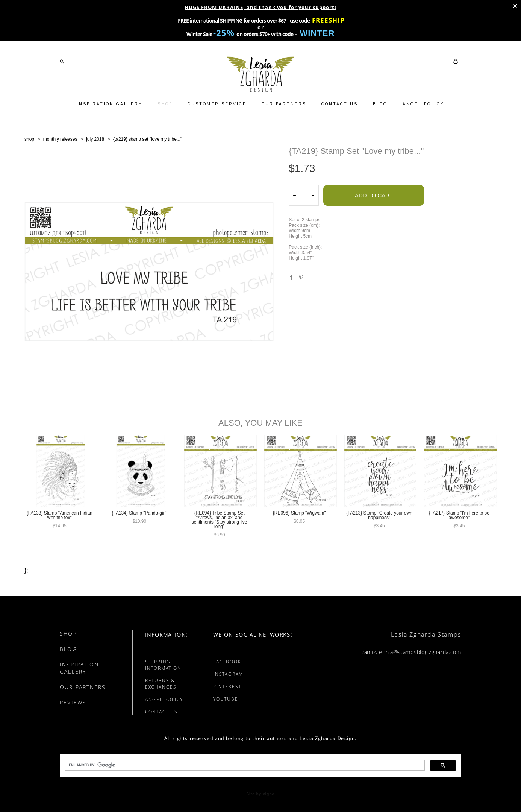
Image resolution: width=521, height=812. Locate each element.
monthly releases (60, 139)
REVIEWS (73, 702)
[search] (244, 765)
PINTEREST (227, 687)
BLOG (380, 104)
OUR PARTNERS (284, 104)
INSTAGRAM (228, 674)
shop (29, 139)
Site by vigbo (260, 794)
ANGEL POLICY (423, 104)
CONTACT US (340, 104)
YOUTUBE (226, 699)
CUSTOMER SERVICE (217, 104)
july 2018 (95, 139)
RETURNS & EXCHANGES (161, 684)
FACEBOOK (227, 662)
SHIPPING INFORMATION (163, 665)
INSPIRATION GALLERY (110, 104)
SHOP (165, 104)
